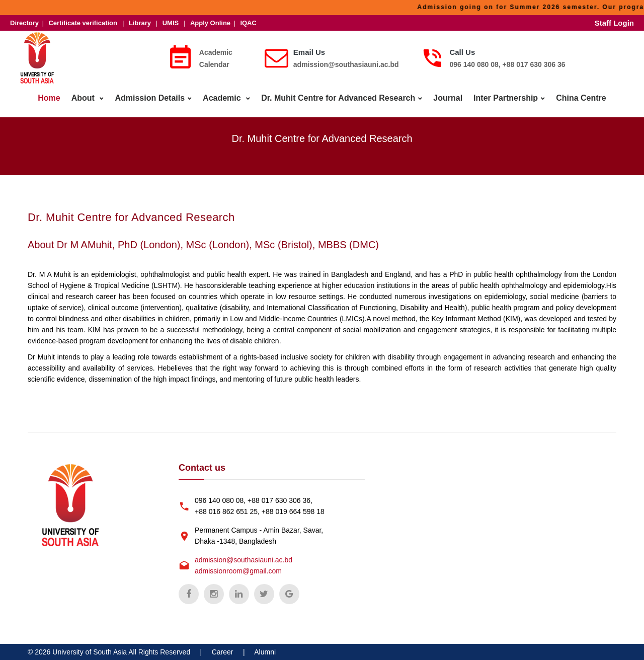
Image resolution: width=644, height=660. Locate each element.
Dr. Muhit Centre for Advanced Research (338, 98)
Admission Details (150, 98)
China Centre (581, 98)
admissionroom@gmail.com (238, 571)
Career (223, 652)
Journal (448, 98)
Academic (223, 98)
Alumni (265, 652)
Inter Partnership (506, 98)
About (84, 98)
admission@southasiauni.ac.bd (346, 64)
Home (49, 98)
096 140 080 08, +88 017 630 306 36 (507, 64)
